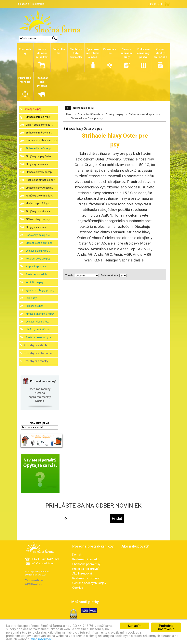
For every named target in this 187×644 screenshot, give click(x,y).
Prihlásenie (23, 4)
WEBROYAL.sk (33, 584)
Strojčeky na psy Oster (38, 156)
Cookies (78, 588)
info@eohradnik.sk (43, 563)
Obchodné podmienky (86, 564)
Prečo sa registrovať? (86, 569)
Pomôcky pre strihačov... (39, 196)
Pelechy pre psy (34, 306)
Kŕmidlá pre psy (34, 282)
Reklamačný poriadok (86, 559)
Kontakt (77, 555)
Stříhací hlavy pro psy (38, 219)
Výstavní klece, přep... (38, 322)
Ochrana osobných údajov (89, 583)
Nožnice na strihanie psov (40, 180)
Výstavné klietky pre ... (38, 251)
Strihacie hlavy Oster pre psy (87, 118)
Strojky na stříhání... (37, 227)
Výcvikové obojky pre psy (40, 290)
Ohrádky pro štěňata (37, 329)
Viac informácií (42, 639)
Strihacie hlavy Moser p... (40, 172)
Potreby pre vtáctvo (36, 345)
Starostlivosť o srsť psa (39, 243)
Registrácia (38, 4)
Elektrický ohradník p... (38, 274)
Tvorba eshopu (34, 580)
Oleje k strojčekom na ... (39, 125)
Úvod (69, 114)
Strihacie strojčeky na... (39, 133)
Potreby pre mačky (36, 361)
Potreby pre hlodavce (38, 353)
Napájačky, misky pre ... (39, 235)
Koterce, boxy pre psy (38, 259)
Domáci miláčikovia (89, 114)
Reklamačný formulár (86, 578)
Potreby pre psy (33, 109)
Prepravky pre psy (36, 266)
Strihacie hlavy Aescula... (40, 188)
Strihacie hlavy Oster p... (39, 148)
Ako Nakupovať (82, 574)
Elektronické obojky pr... (39, 337)
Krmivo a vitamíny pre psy (40, 314)
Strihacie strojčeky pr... (38, 117)
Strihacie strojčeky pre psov (145, 114)
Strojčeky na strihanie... (39, 164)
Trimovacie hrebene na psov (42, 140)
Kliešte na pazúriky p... (38, 203)
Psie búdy (31, 298)
